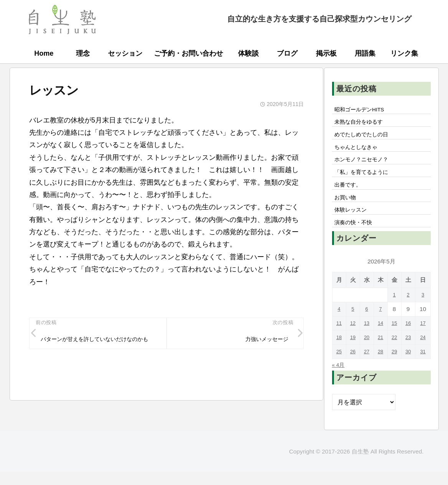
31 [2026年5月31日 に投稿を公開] (424, 368)
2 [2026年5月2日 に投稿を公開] (410, 311)
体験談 (248, 53)
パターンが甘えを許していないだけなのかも (100, 346)
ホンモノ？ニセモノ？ (366, 167)
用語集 (365, 53)
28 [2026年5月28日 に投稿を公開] (381, 368)
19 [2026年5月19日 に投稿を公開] (353, 353)
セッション (125, 53)
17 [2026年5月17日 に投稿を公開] (424, 339)
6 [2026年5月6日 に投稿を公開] (368, 325)
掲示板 (326, 53)
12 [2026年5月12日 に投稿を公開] (353, 339)
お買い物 (347, 209)
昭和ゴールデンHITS (364, 110)
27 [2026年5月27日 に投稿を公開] (367, 368)
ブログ (287, 53)
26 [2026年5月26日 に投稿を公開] (353, 368)
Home (44, 53)
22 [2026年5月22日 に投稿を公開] (396, 353)
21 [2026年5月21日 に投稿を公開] (381, 353)
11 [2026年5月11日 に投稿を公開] (339, 339)
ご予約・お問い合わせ (188, 53)
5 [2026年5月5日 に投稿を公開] (353, 325)
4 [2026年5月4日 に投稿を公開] (339, 325)
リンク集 (404, 53)
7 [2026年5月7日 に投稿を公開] (381, 325)
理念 (83, 53)
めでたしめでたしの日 (366, 138)
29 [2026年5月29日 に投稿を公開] (396, 368)
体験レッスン (354, 223)
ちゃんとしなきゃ (360, 152)
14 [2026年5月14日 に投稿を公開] (381, 339)
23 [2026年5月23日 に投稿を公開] (409, 353)
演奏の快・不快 (357, 238)
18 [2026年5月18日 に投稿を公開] (339, 353)
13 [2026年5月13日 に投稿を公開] (367, 339)
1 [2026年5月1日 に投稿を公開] (396, 311)
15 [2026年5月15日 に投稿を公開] (396, 339)
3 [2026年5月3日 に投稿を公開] (424, 311)
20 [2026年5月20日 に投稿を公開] (367, 353)
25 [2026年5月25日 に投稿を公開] (339, 368)
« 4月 (340, 381)
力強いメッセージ (263, 341)
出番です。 (350, 195)
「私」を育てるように (366, 181)
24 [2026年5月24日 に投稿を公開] (424, 353)
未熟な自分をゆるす (363, 124)
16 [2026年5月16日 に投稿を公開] (409, 339)
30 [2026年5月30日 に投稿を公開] (409, 368)
